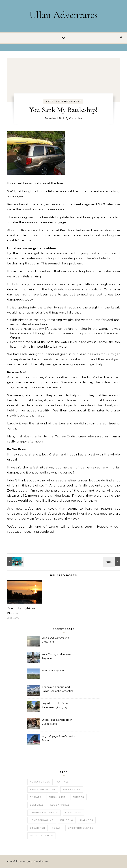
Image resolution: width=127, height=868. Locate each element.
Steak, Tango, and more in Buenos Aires (57, 722)
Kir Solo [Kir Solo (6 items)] (67, 820)
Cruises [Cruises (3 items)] (78, 797)
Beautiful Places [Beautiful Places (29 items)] (43, 790)
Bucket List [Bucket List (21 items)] (72, 790)
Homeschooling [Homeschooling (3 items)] (42, 820)
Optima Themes (39, 861)
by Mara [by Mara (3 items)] (36, 797)
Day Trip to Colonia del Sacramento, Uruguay (55, 705)
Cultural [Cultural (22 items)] (37, 805)
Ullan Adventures (63, 15)
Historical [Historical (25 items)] (73, 813)
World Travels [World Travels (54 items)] (41, 836)
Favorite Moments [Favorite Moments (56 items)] (44, 813)
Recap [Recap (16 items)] (56, 828)
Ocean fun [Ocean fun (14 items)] (37, 828)
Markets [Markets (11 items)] (87, 820)
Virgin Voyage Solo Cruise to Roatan (58, 738)
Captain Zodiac (66, 436)
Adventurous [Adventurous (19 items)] (40, 782)
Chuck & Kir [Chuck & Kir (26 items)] (57, 797)
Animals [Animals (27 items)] (63, 782)
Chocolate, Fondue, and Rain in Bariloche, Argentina (58, 689)
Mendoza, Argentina (53, 670)
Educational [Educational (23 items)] (60, 805)
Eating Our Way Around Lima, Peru (55, 640)
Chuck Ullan (76, 118)
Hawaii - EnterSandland (63, 101)
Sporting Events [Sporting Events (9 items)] (81, 828)
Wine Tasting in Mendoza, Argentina (56, 656)
